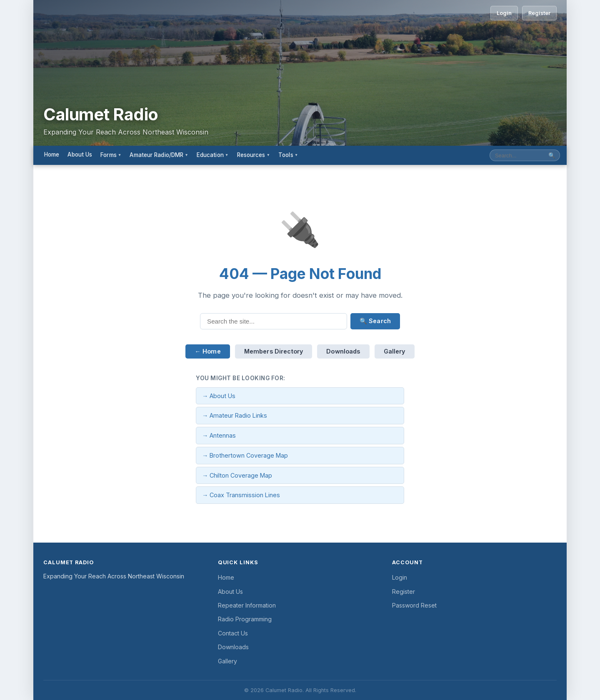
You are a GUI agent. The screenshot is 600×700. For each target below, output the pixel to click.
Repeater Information (247, 605)
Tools (288, 155)
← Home (207, 351)
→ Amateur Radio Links (235, 415)
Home (52, 154)
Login (504, 13)
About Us (80, 154)
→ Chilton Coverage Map (237, 475)
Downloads (343, 351)
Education (213, 155)
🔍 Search (375, 321)
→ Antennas (219, 435)
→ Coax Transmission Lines (241, 495)
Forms (111, 155)
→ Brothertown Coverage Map (245, 455)
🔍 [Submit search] (552, 156)
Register (539, 13)
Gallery (395, 351)
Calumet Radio (101, 115)
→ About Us (219, 396)
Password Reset (414, 605)
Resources (254, 155)
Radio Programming (245, 619)
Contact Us (233, 633)
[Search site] (517, 156)
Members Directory (274, 351)
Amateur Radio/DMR (159, 155)
